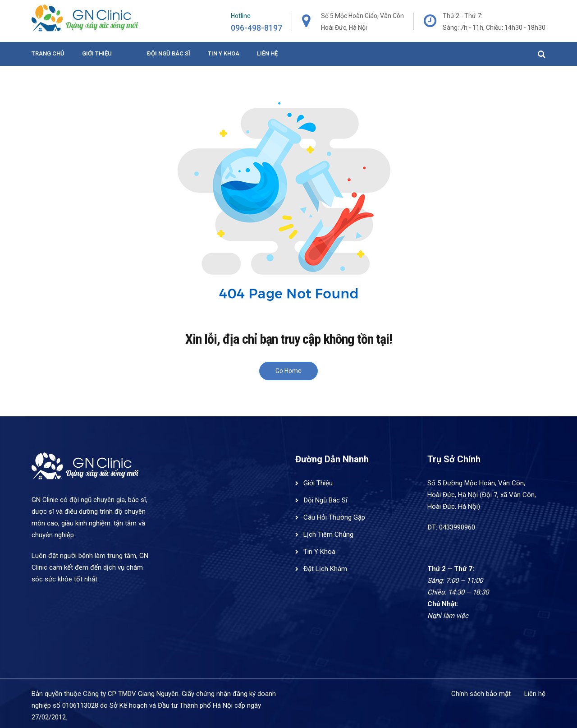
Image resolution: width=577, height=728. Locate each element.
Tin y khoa (224, 53)
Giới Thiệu (97, 53)
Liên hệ (267, 53)
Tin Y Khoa (319, 552)
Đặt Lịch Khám (325, 569)
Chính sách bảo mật (481, 694)
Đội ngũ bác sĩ (169, 53)
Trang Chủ (48, 53)
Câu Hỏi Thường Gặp (334, 517)
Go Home (288, 371)
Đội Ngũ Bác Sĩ (325, 500)
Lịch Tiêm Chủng (328, 534)
